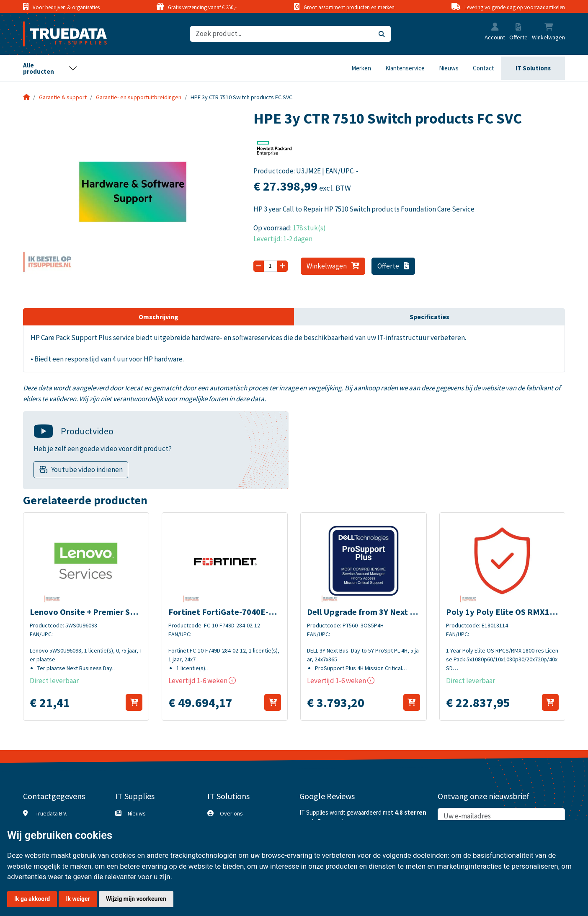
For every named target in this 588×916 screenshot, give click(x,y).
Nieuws (449, 68)
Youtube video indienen (87, 470)
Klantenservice (405, 68)
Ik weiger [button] (78, 899)
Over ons (231, 813)
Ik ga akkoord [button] (32, 899)
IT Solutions (533, 68)
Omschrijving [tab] (159, 317)
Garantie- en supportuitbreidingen (139, 97)
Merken (361, 68)
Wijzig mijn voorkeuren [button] (136, 899)
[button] (495, 28)
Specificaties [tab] (429, 317)
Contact (484, 68)
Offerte (393, 266)
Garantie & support (63, 97)
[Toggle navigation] (50, 68)
